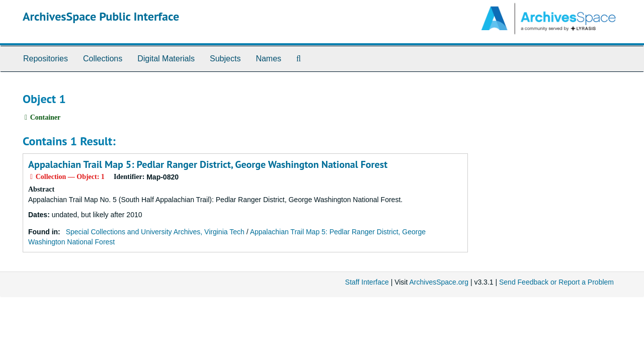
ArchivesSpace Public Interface (101, 16)
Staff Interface (367, 282)
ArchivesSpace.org (439, 282)
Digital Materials (166, 59)
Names (268, 59)
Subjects (225, 59)
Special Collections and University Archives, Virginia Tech (155, 232)
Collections (103, 59)
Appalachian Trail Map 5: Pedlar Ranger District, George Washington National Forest (208, 164)
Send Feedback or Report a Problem (556, 282)
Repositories (46, 59)
